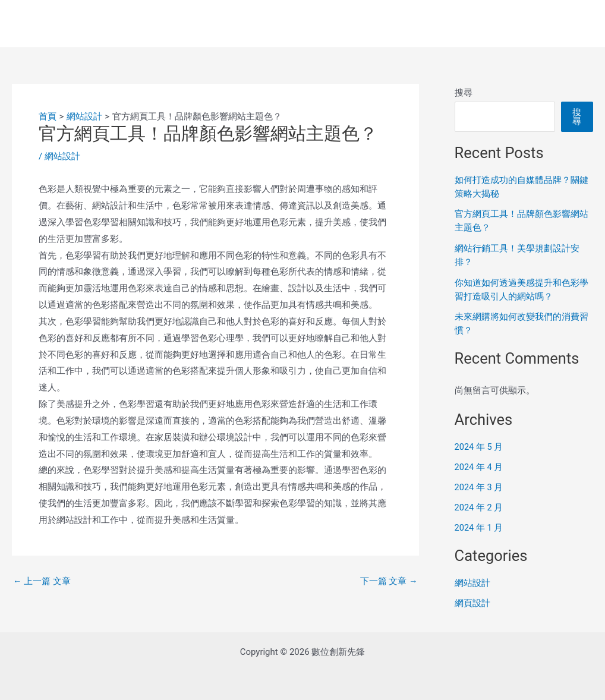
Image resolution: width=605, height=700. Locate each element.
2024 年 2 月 (479, 505)
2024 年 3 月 (479, 485)
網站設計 (62, 156)
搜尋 (464, 93)
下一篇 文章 (388, 581)
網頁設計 (472, 600)
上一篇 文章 (42, 581)
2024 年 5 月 (479, 444)
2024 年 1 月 (479, 525)
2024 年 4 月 (479, 465)
